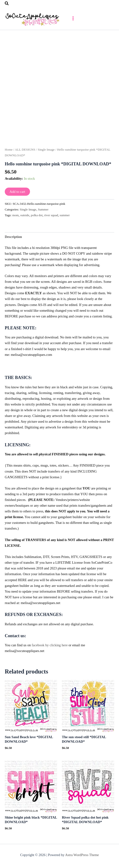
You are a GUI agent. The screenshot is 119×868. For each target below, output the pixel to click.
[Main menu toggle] (73, 18)
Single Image (46, 150)
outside (25, 215)
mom (16, 215)
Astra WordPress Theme (82, 855)
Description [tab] (13, 237)
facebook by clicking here (50, 645)
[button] (7, 4)
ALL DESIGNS (25, 150)
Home (9, 150)
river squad (51, 215)
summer (65, 215)
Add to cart (17, 192)
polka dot (37, 215)
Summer (43, 209)
